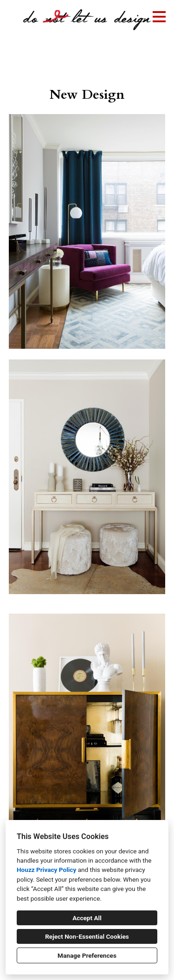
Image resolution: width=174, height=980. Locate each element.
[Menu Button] (159, 17)
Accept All (87, 918)
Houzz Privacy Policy (46, 870)
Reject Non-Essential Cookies (87, 936)
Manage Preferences (87, 955)
